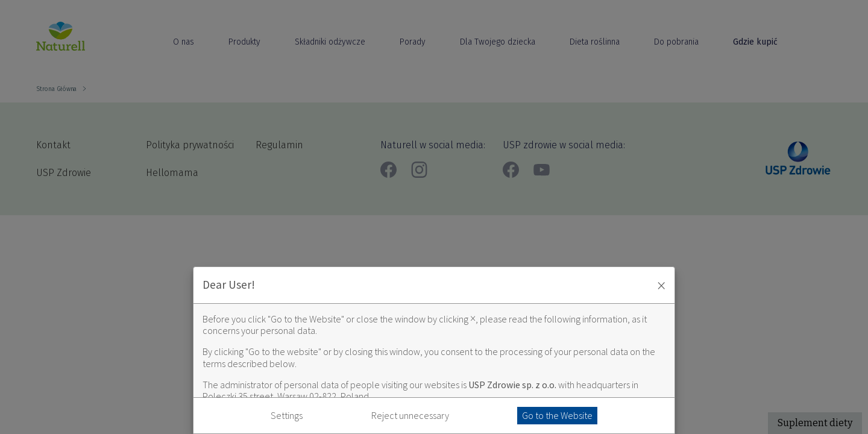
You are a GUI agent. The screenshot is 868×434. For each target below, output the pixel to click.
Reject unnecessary (410, 416)
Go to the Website (557, 415)
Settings (287, 416)
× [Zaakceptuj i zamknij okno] (661, 285)
